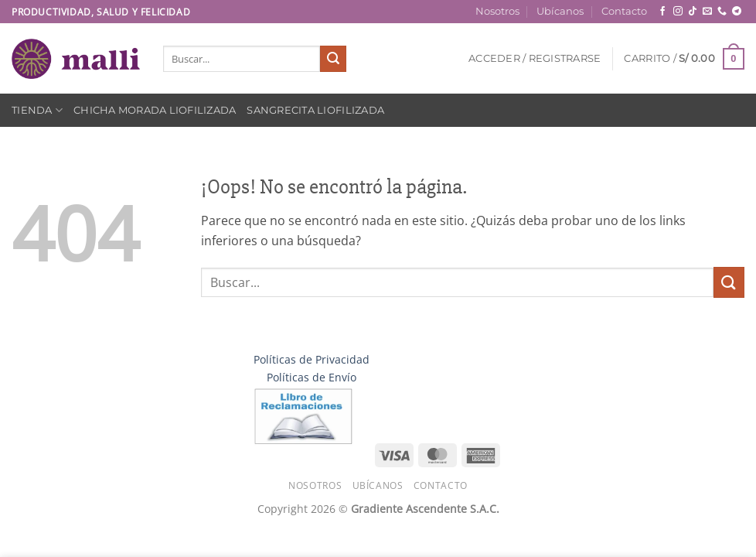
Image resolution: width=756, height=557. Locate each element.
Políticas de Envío (312, 377)
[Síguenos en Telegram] (737, 12)
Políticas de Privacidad (312, 359)
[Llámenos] (722, 12)
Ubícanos (560, 11)
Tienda (37, 110)
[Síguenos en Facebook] (662, 12)
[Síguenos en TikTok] (693, 12)
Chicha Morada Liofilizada (155, 110)
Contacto (624, 11)
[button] (535, 59)
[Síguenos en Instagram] (678, 12)
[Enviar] (333, 59)
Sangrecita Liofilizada (315, 110)
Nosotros (497, 11)
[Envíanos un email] (707, 12)
